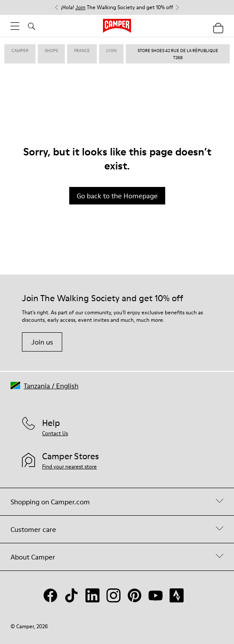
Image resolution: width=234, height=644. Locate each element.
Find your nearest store (69, 466)
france (82, 50)
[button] (44, 385)
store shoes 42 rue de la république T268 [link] (178, 54)
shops (51, 50)
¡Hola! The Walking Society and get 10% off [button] (117, 7)
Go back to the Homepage (117, 196)
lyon (111, 50)
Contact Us (55, 433)
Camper (20, 50)
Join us (42, 342)
